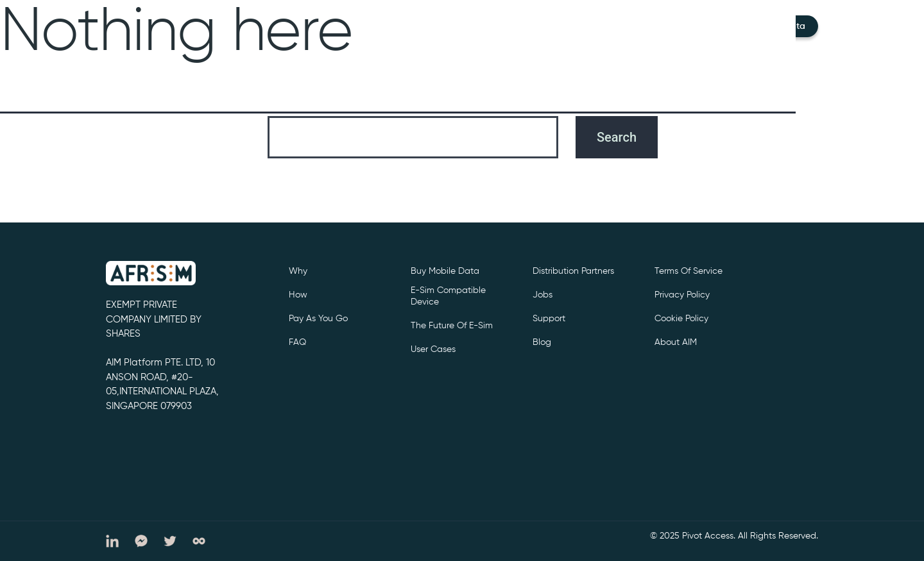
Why (298, 271)
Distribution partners (573, 271)
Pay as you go (318, 319)
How (298, 295)
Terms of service (689, 271)
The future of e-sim (452, 326)
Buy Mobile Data (445, 271)
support (549, 319)
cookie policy (681, 319)
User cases (433, 349)
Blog (542, 342)
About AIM (676, 342)
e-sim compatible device (448, 296)
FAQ (297, 342)
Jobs (543, 295)
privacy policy (682, 295)
